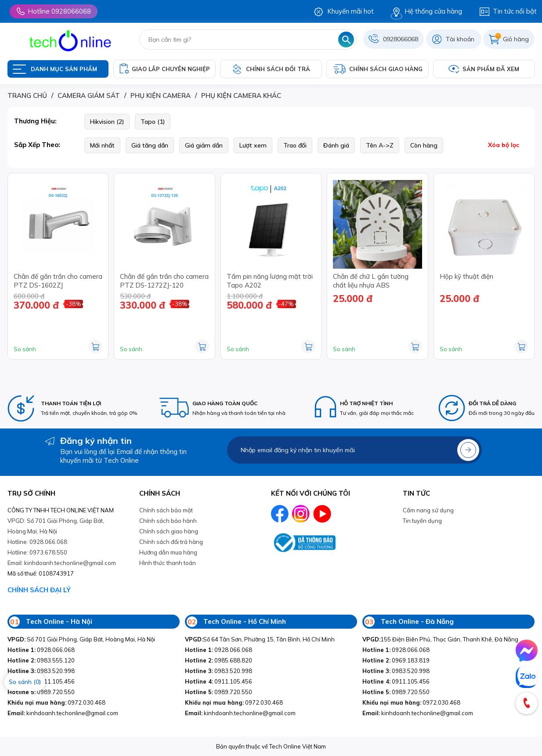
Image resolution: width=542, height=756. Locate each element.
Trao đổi (295, 145)
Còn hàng (424, 145)
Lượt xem (253, 145)
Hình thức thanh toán (168, 563)
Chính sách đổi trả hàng (171, 542)
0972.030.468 (56, 702)
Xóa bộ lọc (504, 145)
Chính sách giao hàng (169, 531)
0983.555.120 (41, 660)
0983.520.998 (41, 671)
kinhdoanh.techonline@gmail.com (63, 713)
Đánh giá (336, 145)
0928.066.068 (41, 650)
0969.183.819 (396, 660)
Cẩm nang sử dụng (428, 510)
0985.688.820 (219, 660)
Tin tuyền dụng (422, 521)
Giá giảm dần (204, 145)
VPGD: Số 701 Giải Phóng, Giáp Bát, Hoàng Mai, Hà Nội (56, 526)
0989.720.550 (41, 692)
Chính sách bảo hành (168, 521)
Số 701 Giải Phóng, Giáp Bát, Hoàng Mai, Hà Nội (81, 639)
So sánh (25, 349)
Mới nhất (102, 145)
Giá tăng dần (150, 145)
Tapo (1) (153, 122)
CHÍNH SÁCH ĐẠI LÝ (39, 590)
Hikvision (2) (107, 122)
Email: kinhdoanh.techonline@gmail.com (62, 563)
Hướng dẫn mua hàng (168, 552)
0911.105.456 (219, 681)
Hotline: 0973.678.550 (37, 552)
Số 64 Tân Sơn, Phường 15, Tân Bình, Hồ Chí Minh (260, 639)
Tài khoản (460, 39)
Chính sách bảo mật (166, 510)
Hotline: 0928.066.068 (37, 542)
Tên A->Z (380, 145)
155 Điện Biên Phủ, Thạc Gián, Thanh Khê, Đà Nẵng (440, 639)
